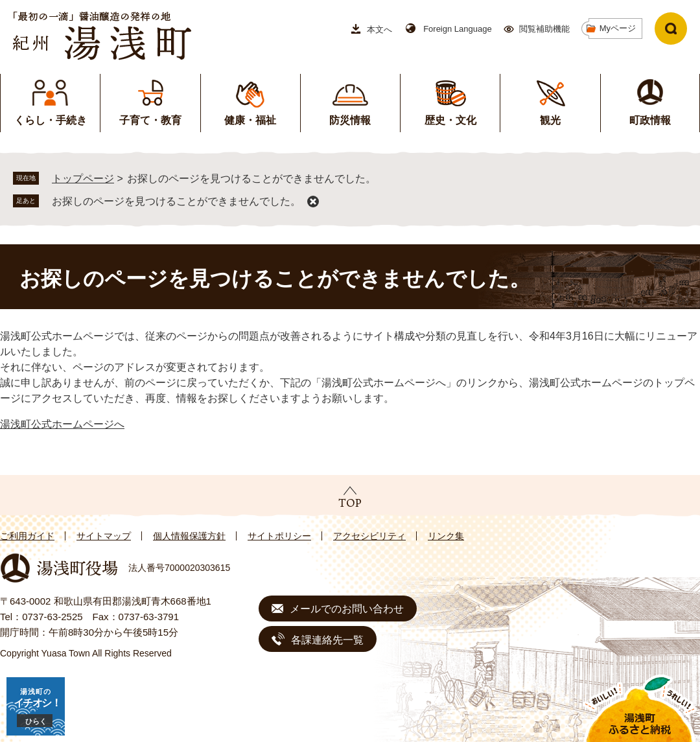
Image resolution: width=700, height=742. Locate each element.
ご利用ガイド (27, 536)
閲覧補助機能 (544, 29)
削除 (313, 202)
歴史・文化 (450, 120)
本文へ (379, 29)
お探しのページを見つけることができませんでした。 (176, 201)
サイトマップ (104, 536)
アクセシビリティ (369, 536)
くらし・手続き (51, 120)
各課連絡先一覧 (327, 640)
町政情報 (650, 120)
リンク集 (446, 536)
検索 (671, 29)
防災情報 (350, 120)
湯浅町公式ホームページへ (62, 424)
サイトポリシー (279, 536)
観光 (550, 120)
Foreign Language (458, 29)
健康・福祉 (250, 120)
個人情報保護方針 (189, 536)
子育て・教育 (150, 120)
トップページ (83, 179)
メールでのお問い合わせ (347, 609)
